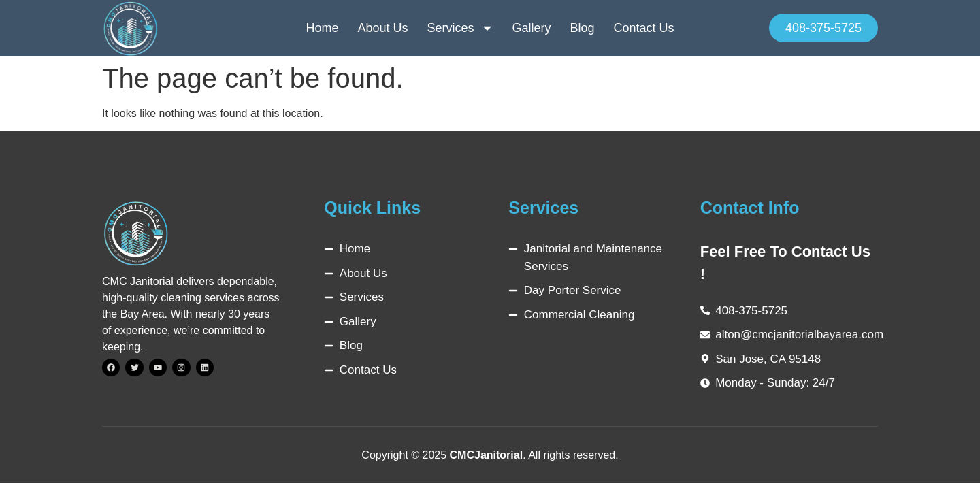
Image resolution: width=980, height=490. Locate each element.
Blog (583, 28)
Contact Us (644, 28)
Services (460, 28)
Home (322, 28)
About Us (382, 28)
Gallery (532, 28)
